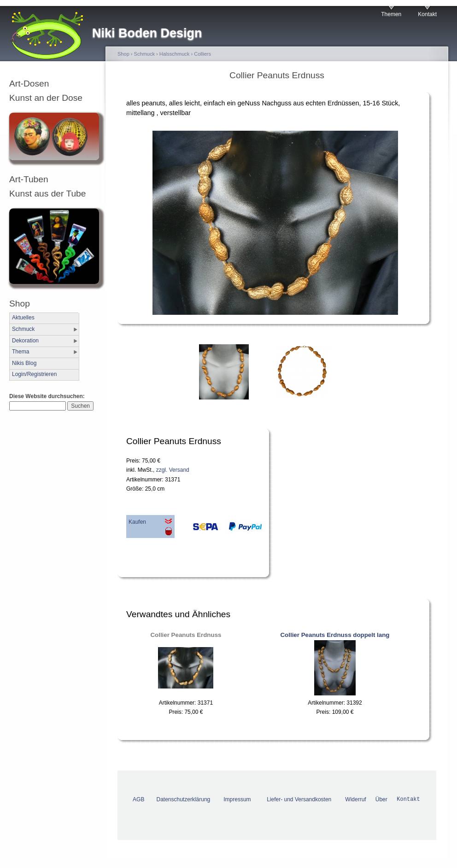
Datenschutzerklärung (184, 799)
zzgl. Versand (173, 470)
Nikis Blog (24, 363)
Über (381, 799)
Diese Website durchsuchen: (47, 396)
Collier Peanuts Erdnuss (186, 635)
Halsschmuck (175, 54)
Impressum (237, 799)
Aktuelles (23, 318)
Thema (21, 352)
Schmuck (23, 329)
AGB (138, 799)
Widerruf (355, 799)
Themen (391, 14)
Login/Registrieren (34, 374)
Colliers (202, 54)
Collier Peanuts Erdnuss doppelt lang (335, 635)
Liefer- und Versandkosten (299, 799)
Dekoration (25, 341)
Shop (123, 54)
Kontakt (427, 14)
